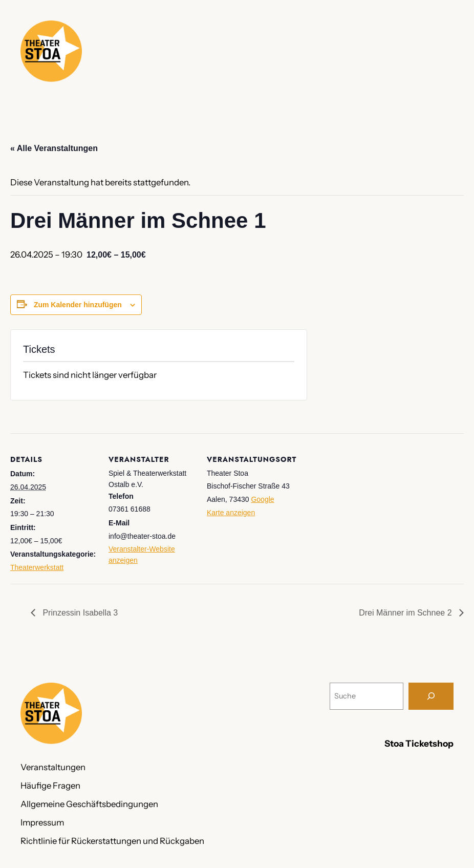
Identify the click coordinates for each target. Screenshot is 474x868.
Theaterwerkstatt (37, 567)
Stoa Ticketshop (419, 743)
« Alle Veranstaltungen (54, 148)
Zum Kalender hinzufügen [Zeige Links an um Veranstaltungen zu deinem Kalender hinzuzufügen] (78, 305)
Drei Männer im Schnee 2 (406, 613)
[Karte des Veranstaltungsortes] (359, 504)
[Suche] (431, 696)
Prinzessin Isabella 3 (79, 613)
